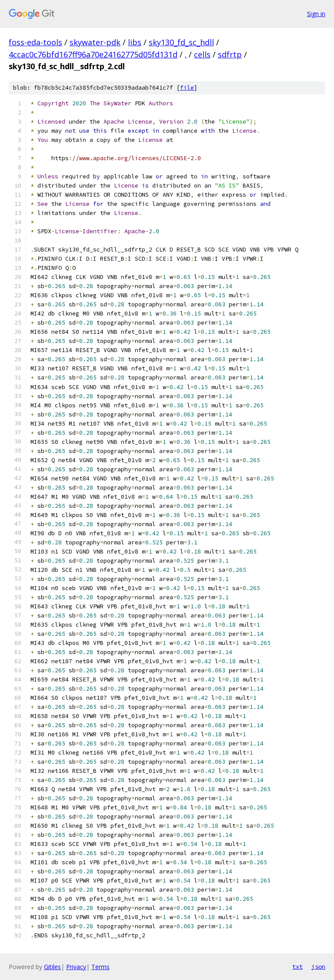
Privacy (76, 967)
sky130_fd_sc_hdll (181, 42)
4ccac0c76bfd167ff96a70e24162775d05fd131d (93, 54)
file (187, 88)
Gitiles (52, 967)
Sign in (316, 14)
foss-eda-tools (35, 42)
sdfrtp (230, 54)
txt (297, 967)
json (318, 967)
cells (202, 54)
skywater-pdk (95, 42)
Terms (100, 967)
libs (135, 42)
